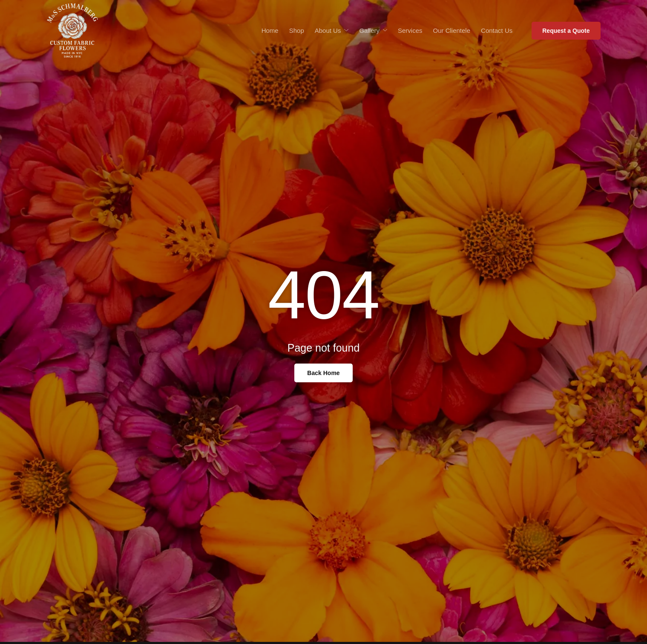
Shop (297, 30)
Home (270, 30)
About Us (332, 31)
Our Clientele (452, 30)
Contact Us (497, 30)
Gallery (373, 31)
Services (410, 30)
